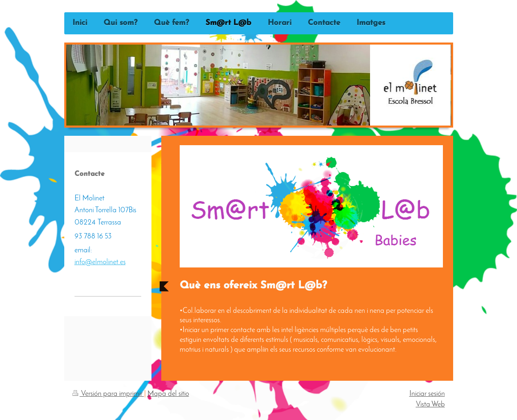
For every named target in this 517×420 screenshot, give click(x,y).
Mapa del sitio (168, 394)
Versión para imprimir (108, 394)
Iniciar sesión (427, 394)
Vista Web (430, 405)
